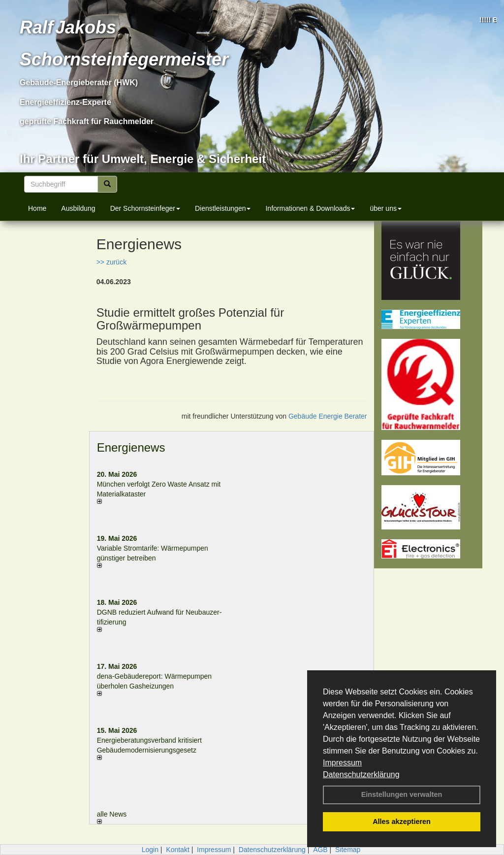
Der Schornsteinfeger (145, 208)
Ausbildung (78, 208)
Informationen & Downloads (310, 208)
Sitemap (348, 850)
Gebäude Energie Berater (328, 416)
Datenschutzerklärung (361, 774)
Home (37, 208)
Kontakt (177, 850)
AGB (320, 850)
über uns (385, 208)
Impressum (342, 763)
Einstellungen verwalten (402, 794)
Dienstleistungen (223, 208)
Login (150, 850)
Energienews (131, 447)
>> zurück (111, 262)
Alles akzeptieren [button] (402, 822)
